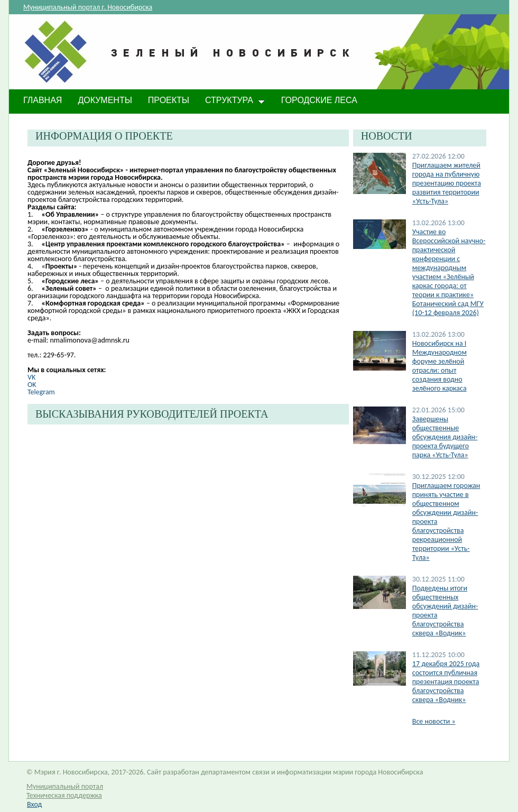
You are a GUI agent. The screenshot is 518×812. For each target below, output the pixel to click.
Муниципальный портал (65, 786)
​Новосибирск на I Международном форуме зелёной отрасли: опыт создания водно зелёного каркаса (440, 366)
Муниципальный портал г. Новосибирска (88, 7)
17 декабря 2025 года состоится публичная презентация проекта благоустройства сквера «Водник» (446, 682)
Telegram (41, 392)
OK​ (32, 385)
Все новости (434, 721)
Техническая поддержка (64, 795)
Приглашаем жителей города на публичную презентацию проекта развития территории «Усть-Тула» (447, 183)
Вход (34, 804)
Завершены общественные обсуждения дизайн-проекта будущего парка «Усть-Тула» (445, 437)
